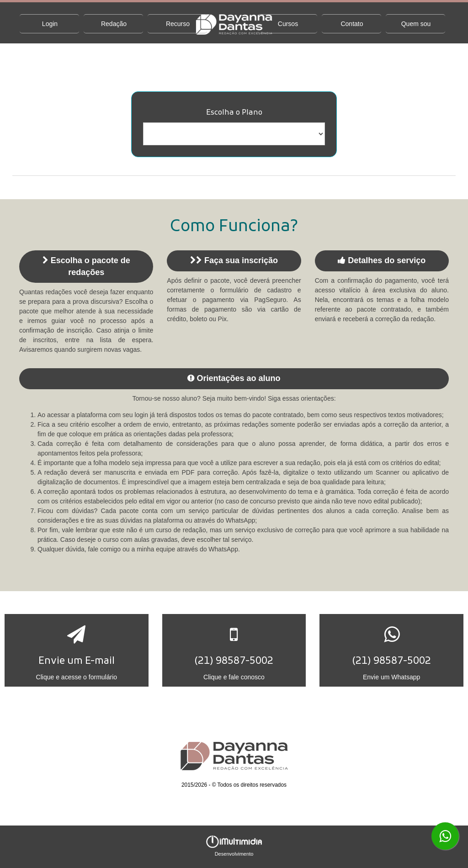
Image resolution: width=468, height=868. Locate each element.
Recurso (178, 24)
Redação (114, 24)
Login (50, 24)
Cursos (288, 24)
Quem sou (416, 24)
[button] (77, 650)
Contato (352, 24)
